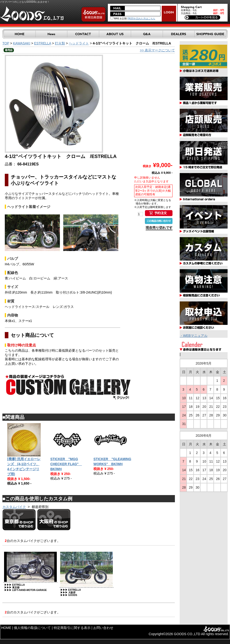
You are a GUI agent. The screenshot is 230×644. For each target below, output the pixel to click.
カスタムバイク (14, 507)
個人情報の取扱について (32, 628)
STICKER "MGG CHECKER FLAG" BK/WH (66, 464)
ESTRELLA (43, 43)
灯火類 (60, 43)
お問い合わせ (103, 628)
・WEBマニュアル (194, 336)
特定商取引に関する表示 (72, 628)
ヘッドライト (79, 43)
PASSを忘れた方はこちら (141, 19)
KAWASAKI (22, 43)
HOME (6, 628)
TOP (6, 43)
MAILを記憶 (118, 19)
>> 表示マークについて (157, 50)
